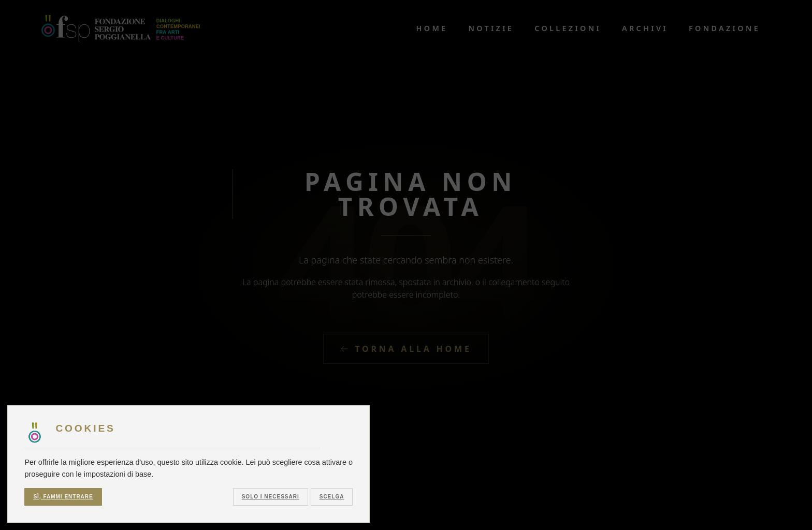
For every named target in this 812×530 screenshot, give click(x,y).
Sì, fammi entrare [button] (63, 497)
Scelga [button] (332, 497)
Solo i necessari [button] (271, 497)
